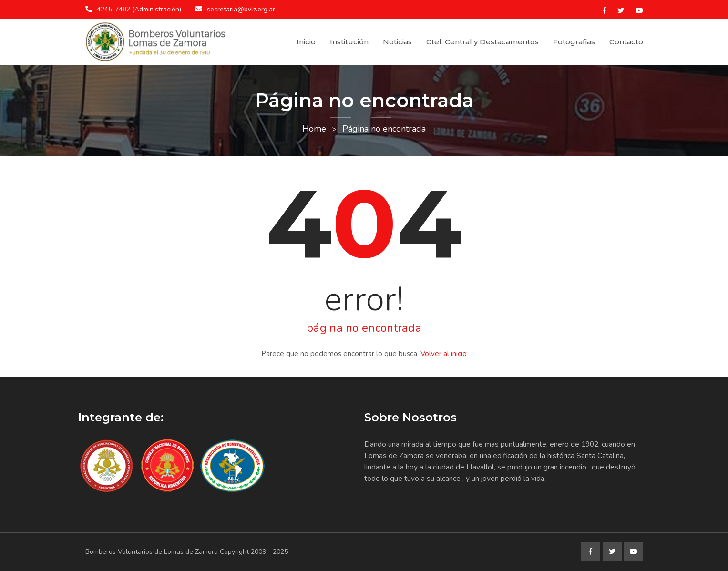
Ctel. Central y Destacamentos (482, 42)
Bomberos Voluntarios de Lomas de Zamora (152, 552)
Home (314, 129)
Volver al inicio (444, 354)
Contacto (626, 42)
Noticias (397, 42)
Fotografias (574, 42)
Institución (349, 42)
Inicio (306, 42)
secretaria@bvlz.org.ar (241, 9)
